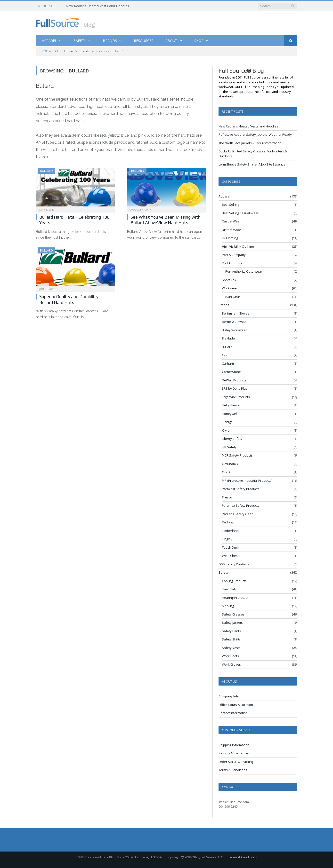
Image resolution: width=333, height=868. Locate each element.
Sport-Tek (229, 280)
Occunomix (230, 464)
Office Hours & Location (236, 705)
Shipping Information (234, 745)
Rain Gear (233, 297)
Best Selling (230, 205)
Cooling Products (234, 581)
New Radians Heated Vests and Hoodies (97, 6)
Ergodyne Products (236, 397)
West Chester (232, 556)
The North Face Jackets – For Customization (250, 143)
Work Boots (230, 656)
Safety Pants (231, 631)
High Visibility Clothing (238, 246)
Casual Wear (231, 221)
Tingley (227, 539)
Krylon (227, 430)
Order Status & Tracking (236, 762)
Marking (228, 606)
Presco (227, 497)
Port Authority (232, 263)
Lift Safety (229, 447)
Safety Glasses (233, 614)
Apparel (49, 41)
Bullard (46, 171)
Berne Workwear (234, 322)
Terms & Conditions (233, 770)
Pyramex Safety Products (241, 505)
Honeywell (230, 414)
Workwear (230, 288)
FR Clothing (230, 238)
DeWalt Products (234, 380)
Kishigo (227, 422)
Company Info (229, 696)
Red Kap (228, 522)
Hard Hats (229, 589)
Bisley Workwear (234, 330)
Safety (80, 41)
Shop (199, 41)
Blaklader (229, 338)
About (171, 41)
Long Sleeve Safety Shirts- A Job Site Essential (252, 164)
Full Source (252, 77)
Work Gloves (231, 664)
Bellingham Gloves (236, 313)
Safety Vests (231, 648)
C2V (225, 355)
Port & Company (234, 255)
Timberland (230, 531)
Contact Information (233, 713)
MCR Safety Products (237, 455)
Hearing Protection (236, 598)
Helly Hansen (232, 405)
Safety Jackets (232, 623)
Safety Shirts (231, 639)
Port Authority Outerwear (244, 271)
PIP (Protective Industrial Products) (247, 481)
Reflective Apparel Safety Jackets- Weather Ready (255, 134)
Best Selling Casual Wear (240, 213)
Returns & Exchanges (234, 753)
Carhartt (228, 363)
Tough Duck (231, 547)
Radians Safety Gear (237, 514)
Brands (110, 41)
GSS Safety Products (234, 564)
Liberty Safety (232, 439)
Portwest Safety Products (241, 489)
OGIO (226, 472)
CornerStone (231, 372)
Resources (144, 41)
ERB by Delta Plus (235, 388)
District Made (231, 230)
